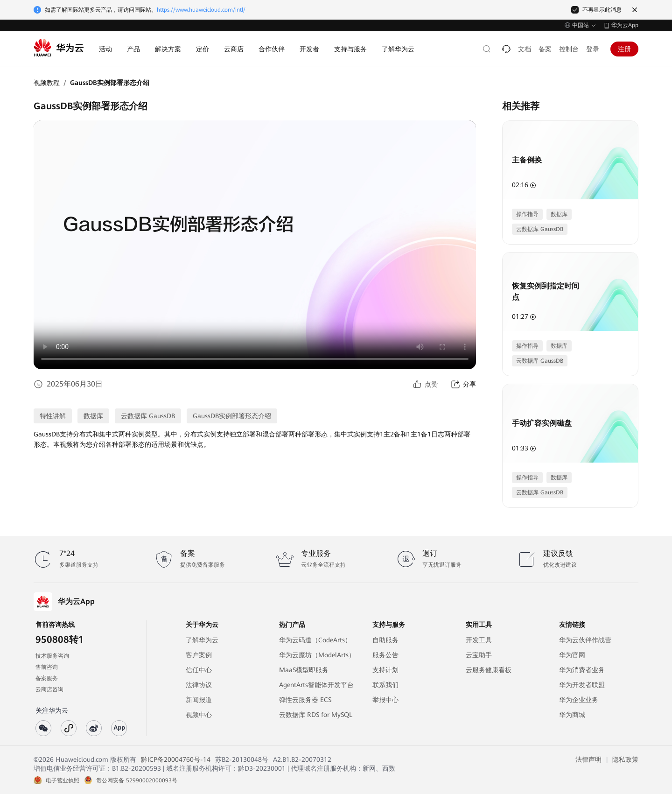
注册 (624, 49)
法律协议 (199, 685)
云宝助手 (479, 655)
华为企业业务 (579, 700)
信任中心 (199, 670)
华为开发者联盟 (582, 685)
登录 (593, 49)
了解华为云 (202, 640)
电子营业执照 (63, 780)
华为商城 (572, 715)
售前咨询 (47, 667)
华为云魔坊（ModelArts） (317, 655)
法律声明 (588, 759)
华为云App (625, 25)
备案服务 (47, 678)
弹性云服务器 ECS (305, 700)
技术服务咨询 (52, 656)
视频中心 (199, 715)
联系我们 (385, 685)
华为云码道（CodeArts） (315, 640)
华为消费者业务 (582, 670)
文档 (525, 49)
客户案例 (199, 655)
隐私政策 (625, 759)
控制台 (569, 49)
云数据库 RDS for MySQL (316, 715)
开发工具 (479, 640)
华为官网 (572, 655)
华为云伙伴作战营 (585, 640)
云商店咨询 (49, 689)
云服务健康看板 (489, 670)
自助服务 (385, 640)
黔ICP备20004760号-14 (176, 759)
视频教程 (47, 83)
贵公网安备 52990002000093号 (137, 780)
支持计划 (385, 670)
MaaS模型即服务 (304, 670)
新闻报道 (199, 700)
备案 (545, 49)
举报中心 (385, 700)
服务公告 (385, 655)
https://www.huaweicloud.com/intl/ (201, 10)
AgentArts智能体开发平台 (316, 685)
